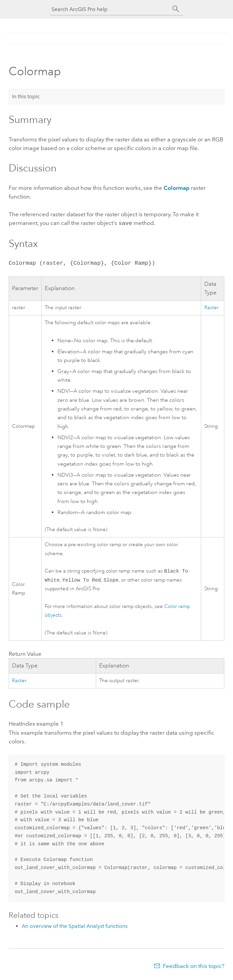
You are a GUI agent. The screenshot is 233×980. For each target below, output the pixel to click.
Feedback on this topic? (194, 967)
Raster (211, 307)
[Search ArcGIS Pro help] (110, 9)
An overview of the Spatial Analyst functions (75, 927)
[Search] (176, 9)
